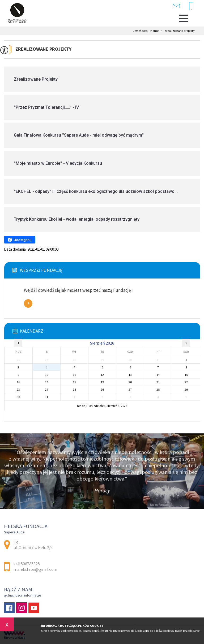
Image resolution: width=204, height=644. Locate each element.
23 (18, 390)
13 (130, 375)
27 (130, 390)
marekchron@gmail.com (176, 6)
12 (102, 375)
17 (46, 382)
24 (46, 390)
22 (186, 382)
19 (102, 382)
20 (130, 382)
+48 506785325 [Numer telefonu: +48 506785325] (27, 564)
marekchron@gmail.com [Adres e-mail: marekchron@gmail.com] (35, 569)
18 (74, 382)
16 (18, 382)
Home (154, 31)
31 (46, 397)
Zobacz (28, 303)
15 (186, 375)
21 (158, 382)
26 (102, 390)
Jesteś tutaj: (142, 31)
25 (74, 390)
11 (74, 375)
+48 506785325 (191, 6)
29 (186, 390)
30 (18, 397)
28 (158, 390)
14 (158, 375)
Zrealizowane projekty (177, 31)
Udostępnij (20, 240)
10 (46, 375)
